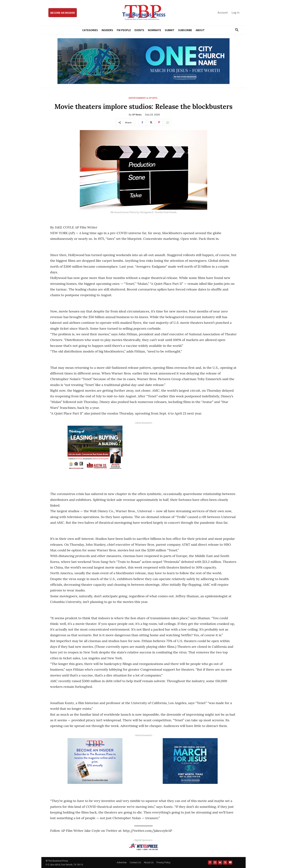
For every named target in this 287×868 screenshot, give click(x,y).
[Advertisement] (190, 451)
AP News (137, 115)
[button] (235, 30)
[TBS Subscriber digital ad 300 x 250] (95, 761)
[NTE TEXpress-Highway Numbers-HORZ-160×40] (143, 847)
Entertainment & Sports (143, 98)
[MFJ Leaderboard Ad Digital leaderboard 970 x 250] (143, 61)
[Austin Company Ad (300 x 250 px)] (95, 449)
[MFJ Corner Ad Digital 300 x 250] (190, 761)
